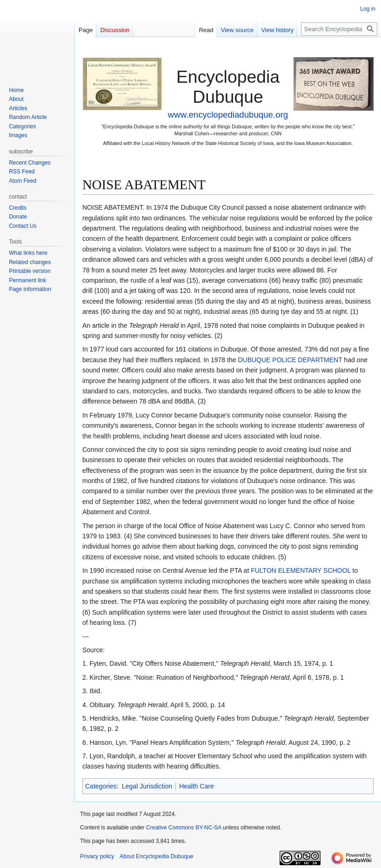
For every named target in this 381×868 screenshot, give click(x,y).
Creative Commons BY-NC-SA (184, 828)
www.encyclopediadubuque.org (228, 115)
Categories (101, 786)
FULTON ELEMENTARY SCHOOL (301, 570)
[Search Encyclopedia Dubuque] (339, 29)
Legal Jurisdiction (147, 786)
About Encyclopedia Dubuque (156, 856)
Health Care (197, 786)
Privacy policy (97, 856)
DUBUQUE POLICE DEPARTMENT (290, 360)
